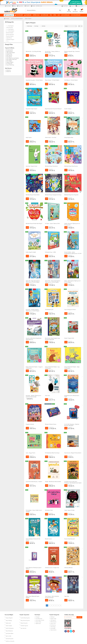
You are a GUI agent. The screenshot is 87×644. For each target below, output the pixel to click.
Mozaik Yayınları (24, 620)
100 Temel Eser (10, 28)
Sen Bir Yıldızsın (68, 109)
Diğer (8, 41)
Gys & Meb (53, 628)
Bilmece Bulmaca (10, 34)
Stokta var (8, 70)
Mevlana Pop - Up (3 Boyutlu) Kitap (33, 52)
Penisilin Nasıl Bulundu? (70, 539)
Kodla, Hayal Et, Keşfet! (31, 252)
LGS (59, 15)
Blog (14, 6)
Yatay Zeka (67, 596)
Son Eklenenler (39, 619)
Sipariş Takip (38, 622)
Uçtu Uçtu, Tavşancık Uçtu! (32, 166)
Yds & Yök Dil (53, 630)
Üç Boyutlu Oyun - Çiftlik (50, 252)
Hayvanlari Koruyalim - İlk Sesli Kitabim (34, 80)
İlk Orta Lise (53, 625)
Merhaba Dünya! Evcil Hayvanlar (71, 195)
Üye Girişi (64, 6)
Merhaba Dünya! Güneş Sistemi (33, 195)
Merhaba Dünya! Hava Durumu (71, 166)
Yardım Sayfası (9, 622)
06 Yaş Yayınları (10, 50)
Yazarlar (27, 6)
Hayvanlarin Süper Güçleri (32, 109)
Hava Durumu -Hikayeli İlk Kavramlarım (73, 453)
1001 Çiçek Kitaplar (11, 53)
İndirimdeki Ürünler (40, 620)
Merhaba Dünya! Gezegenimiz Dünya (53, 195)
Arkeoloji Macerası (68, 568)
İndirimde (44, 26)
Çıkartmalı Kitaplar (10, 40)
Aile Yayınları (9, 57)
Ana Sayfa (8, 6)
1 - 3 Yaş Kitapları (10, 26)
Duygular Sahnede (30, 424)
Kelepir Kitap (53, 619)
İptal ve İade (8, 628)
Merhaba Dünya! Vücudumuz (51, 166)
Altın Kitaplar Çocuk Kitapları (13, 58)
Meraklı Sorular (48, 539)
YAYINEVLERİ (19, 15)
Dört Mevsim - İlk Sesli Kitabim (71, 80)
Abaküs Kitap (9, 54)
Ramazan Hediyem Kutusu (51, 424)
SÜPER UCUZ (36, 15)
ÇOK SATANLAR (65, 15)
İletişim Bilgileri (9, 617)
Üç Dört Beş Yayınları (25, 617)
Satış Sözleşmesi (9, 625)
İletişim (33, 6)
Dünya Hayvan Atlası (69, 138)
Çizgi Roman (9, 38)
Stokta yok (9, 72)
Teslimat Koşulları (10, 630)
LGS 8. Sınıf (53, 624)
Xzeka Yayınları (10, 51)
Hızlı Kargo (36, 26)
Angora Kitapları (10, 62)
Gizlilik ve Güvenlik (10, 632)
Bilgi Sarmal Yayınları (25, 619)
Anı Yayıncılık (9, 64)
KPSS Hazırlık (53, 622)
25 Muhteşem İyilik (49, 310)
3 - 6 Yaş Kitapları (10, 29)
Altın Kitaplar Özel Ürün (11, 60)
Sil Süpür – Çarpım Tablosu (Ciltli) (52, 224)
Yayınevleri (20, 6)
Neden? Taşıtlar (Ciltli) (69, 338)
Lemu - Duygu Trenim (31, 453)
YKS (51, 15)
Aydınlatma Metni (10, 627)
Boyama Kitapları (10, 36)
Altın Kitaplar (9, 61)
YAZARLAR (28, 15)
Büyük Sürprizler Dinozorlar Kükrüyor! (53, 109)
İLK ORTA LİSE (45, 15)
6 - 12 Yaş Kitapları (10, 31)
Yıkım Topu (48, 396)
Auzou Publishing (10, 65)
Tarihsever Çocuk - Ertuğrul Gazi (52, 568)
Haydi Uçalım (29, 138)
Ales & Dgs (53, 627)
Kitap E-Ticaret (42, 642)
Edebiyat (52, 617)
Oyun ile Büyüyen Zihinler (70, 310)
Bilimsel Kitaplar (10, 33)
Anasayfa (7, 19)
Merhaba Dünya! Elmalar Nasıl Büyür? (34, 224)
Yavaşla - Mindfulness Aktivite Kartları (53, 482)
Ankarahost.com (35, 642)
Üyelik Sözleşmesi (10, 624)
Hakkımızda (39, 6)
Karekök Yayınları (24, 622)
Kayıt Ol (72, 6)
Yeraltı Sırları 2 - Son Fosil (51, 138)
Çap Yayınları (23, 624)
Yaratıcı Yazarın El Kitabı (69, 510)
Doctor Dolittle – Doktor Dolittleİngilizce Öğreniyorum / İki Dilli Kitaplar (73, 254)
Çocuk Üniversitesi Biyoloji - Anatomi (34, 482)
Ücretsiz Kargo (29, 26)
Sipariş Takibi (79, 6)
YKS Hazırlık (53, 620)
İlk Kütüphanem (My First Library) (52, 453)
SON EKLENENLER (76, 15)
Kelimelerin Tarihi (49, 510)
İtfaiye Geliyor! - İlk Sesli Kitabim (52, 80)
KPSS (55, 15)
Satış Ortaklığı (9, 619)
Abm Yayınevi (9, 55)
